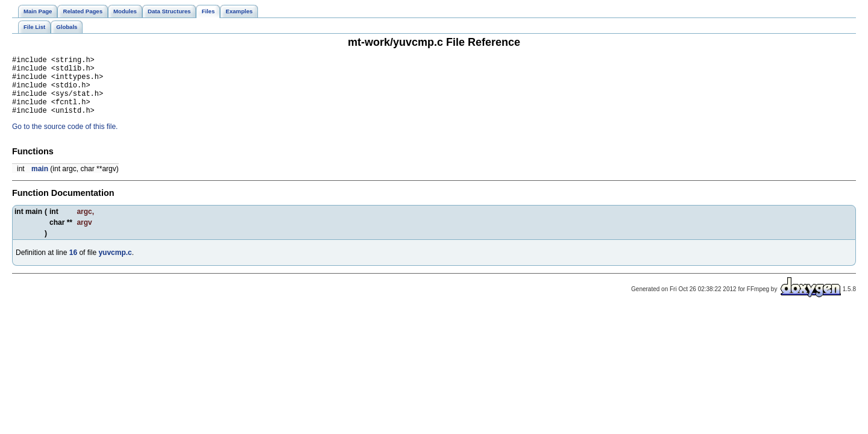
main (40, 181)
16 (73, 265)
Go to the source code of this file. (65, 139)
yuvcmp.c (115, 265)
